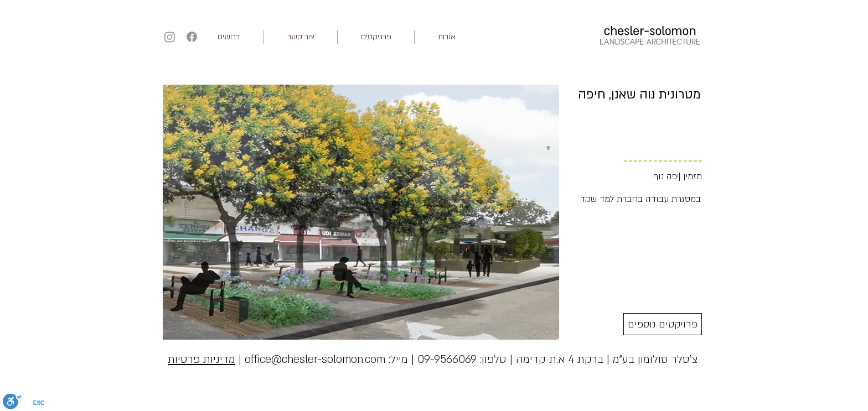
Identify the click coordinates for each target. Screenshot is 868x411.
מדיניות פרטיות (201, 360)
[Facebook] (192, 37)
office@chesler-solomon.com (315, 360)
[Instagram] (170, 37)
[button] (376, 37)
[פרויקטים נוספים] (663, 324)
